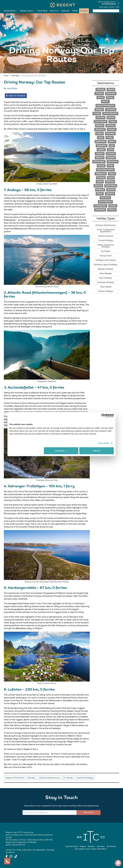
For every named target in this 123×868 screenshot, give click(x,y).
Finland (113, 121)
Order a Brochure (24, 850)
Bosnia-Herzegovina (105, 105)
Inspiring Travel (72, 846)
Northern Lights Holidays (106, 265)
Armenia (99, 93)
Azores (101, 97)
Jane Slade (12, 88)
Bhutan (110, 97)
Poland (112, 174)
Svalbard (100, 190)
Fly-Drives (106, 251)
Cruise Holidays (106, 240)
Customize (61, 451)
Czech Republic (110, 113)
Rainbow (91, 846)
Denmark (100, 117)
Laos (112, 146)
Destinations (11, 11)
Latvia (111, 150)
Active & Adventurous (106, 225)
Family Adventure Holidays (106, 246)
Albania (111, 89)
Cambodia (111, 109)
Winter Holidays (106, 291)
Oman (110, 166)
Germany (111, 126)
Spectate (101, 846)
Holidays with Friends (106, 260)
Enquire (84, 11)
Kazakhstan (101, 142)
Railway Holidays (106, 269)
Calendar (65, 11)
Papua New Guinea (105, 170)
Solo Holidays (106, 278)
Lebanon (100, 154)
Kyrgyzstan (102, 146)
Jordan (110, 138)
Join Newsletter (39, 850)
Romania (101, 178)
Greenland (100, 129)
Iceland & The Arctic (15, 778)
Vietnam (112, 210)
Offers (75, 11)
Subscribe (89, 812)
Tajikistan (110, 194)
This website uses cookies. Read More (91, 849)
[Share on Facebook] (16, 96)
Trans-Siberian (105, 202)
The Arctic (105, 198)
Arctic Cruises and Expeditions (106, 231)
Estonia (111, 117)
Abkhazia (100, 89)
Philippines (101, 174)
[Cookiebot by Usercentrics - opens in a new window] (103, 415)
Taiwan (100, 194)
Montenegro (99, 162)
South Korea (111, 186)
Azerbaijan (111, 93)
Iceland (99, 133)
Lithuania (111, 154)
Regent (83, 846)
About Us (54, 11)
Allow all (97, 451)
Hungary (112, 129)
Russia (111, 178)
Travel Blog (42, 11)
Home (6, 76)
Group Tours (106, 256)
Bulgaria (99, 109)
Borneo (105, 101)
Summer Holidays (106, 282)
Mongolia (111, 158)
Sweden (111, 190)
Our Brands (111, 846)
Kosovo (112, 142)
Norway (101, 166)
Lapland (101, 150)
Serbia (100, 182)
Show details (104, 443)
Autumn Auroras (106, 236)
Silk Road (110, 182)
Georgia (100, 126)
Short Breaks (106, 273)
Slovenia (98, 186)
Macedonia (113, 162)
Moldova (100, 158)
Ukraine (113, 206)
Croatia (97, 113)
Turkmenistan (100, 206)
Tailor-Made (106, 287)
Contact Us (10, 850)
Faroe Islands (101, 121)
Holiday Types (27, 11)
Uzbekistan (100, 210)
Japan (101, 138)
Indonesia (110, 133)
